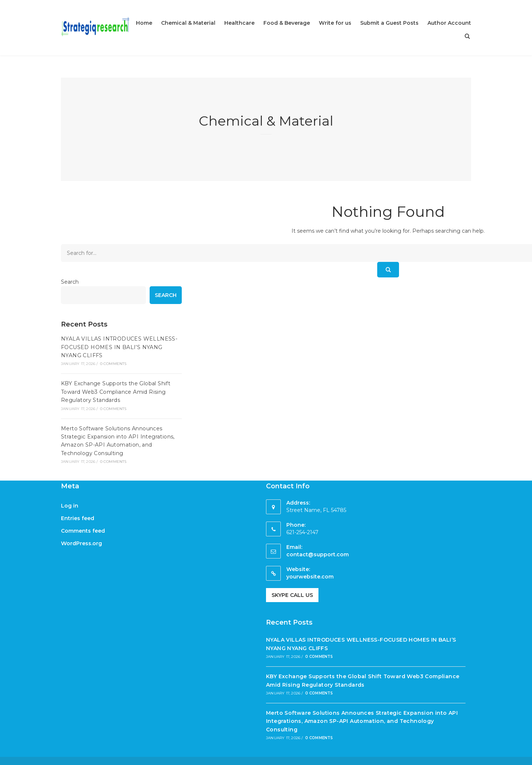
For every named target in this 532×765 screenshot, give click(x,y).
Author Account (449, 23)
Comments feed (83, 531)
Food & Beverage (287, 23)
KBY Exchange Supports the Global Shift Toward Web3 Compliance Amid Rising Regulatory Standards (116, 392)
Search (70, 282)
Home (144, 23)
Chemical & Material (188, 23)
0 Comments (113, 364)
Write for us (335, 23)
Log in (70, 506)
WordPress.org (81, 543)
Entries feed (78, 518)
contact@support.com (318, 554)
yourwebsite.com (310, 577)
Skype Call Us (292, 595)
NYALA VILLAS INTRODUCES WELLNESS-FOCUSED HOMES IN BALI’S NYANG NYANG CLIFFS (119, 347)
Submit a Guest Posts (389, 23)
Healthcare (239, 23)
